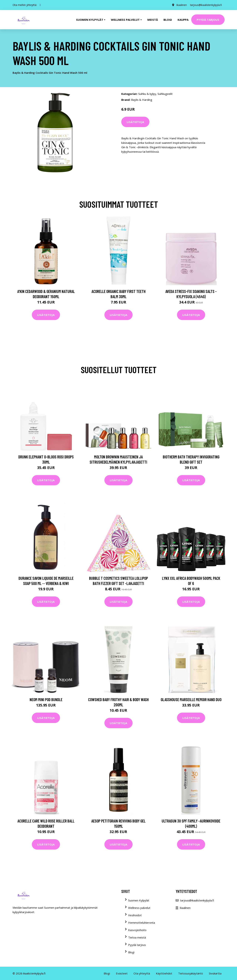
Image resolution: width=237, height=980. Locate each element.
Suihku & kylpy (147, 94)
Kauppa (183, 20)
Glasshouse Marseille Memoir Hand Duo (191, 699)
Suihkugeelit (165, 94)
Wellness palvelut (139, 908)
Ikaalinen (181, 5)
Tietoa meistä (137, 937)
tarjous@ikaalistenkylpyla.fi (206, 5)
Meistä (153, 20)
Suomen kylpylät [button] (90, 20)
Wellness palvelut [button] (125, 20)
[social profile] (40, 5)
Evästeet (122, 973)
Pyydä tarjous (208, 20)
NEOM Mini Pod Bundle (46, 699)
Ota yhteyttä (142, 973)
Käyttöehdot (164, 973)
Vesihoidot (135, 915)
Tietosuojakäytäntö (191, 973)
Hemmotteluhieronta (142, 923)
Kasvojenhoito (137, 930)
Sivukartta (215, 973)
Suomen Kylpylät (139, 900)
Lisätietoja (135, 122)
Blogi (168, 20)
